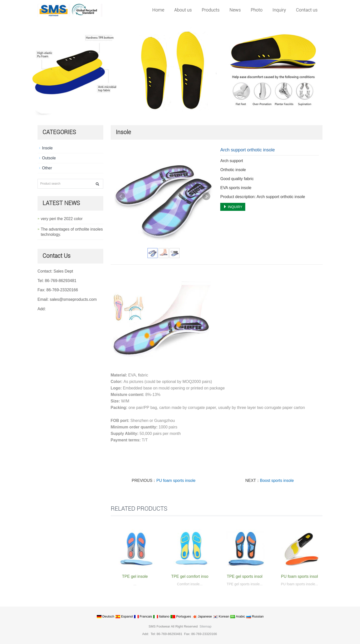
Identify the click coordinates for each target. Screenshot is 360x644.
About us (183, 10)
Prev (121, 196)
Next (206, 196)
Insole (47, 148)
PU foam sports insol (299, 576)
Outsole (49, 158)
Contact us (307, 10)
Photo (257, 10)
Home (158, 10)
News (235, 10)
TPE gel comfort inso (190, 576)
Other (47, 168)
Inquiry (279, 10)
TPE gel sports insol (244, 576)
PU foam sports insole (176, 481)
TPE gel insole (135, 576)
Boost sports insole (277, 481)
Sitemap (205, 626)
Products (211, 10)
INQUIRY (233, 207)
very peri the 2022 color (62, 219)
